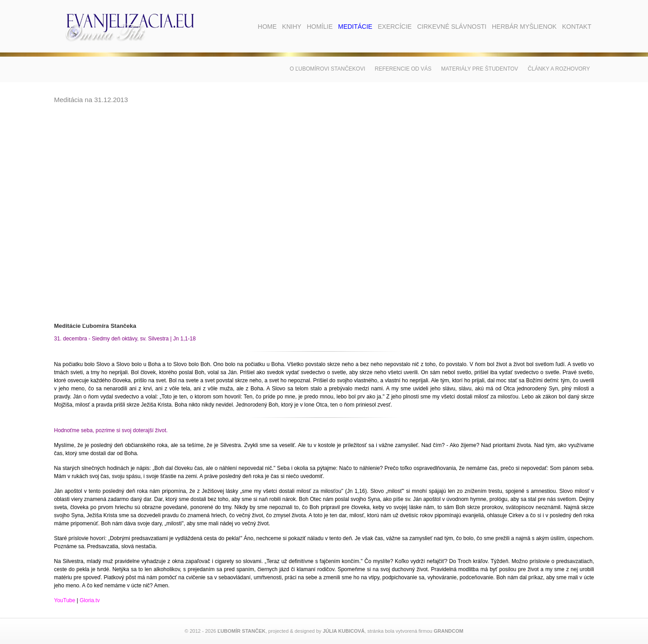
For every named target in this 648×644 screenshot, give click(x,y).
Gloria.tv (90, 600)
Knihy (292, 27)
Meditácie (355, 27)
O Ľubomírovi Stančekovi (328, 69)
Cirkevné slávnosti (452, 27)
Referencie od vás (403, 69)
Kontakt (577, 27)
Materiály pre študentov (479, 69)
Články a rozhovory (559, 69)
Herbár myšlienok (524, 27)
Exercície (394, 27)
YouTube (65, 600)
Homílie (320, 27)
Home (267, 27)
